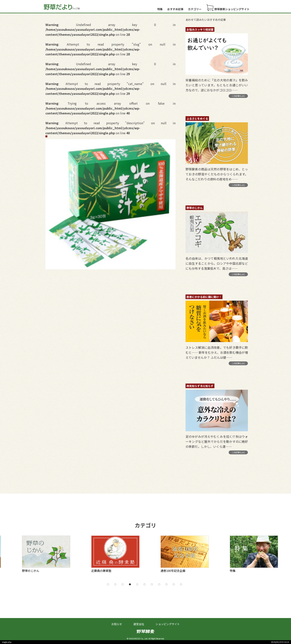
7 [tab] (152, 584)
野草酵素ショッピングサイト (228, 8)
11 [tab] (181, 584)
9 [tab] (166, 584)
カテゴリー (195, 9)
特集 (160, 9)
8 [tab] (159, 584)
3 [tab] (123, 584)
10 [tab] (174, 584)
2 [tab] (115, 584)
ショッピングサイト (168, 624)
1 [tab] (108, 584)
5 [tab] (137, 584)
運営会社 (139, 624)
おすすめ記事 (175, 9)
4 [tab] (130, 584)
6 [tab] (145, 584)
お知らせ (117, 624)
